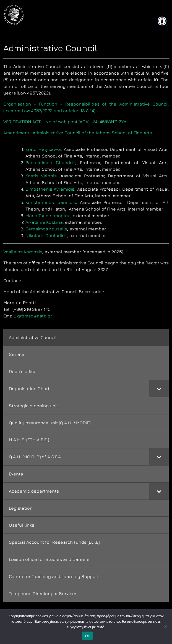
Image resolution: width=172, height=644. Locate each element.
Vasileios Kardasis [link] (23, 252)
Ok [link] (87, 636)
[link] (162, 21)
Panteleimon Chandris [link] (50, 162)
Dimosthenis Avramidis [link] (50, 189)
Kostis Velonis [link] (41, 176)
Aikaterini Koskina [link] (44, 222)
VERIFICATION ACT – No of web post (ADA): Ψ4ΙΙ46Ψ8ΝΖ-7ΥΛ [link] (65, 122)
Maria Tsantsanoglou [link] (48, 215)
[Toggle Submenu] (159, 389)
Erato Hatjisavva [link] (43, 149)
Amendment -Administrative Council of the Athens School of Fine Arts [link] (78, 133)
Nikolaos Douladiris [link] (46, 235)
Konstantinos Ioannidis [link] (51, 202)
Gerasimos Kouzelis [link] (46, 229)
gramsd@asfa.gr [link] (35, 316)
